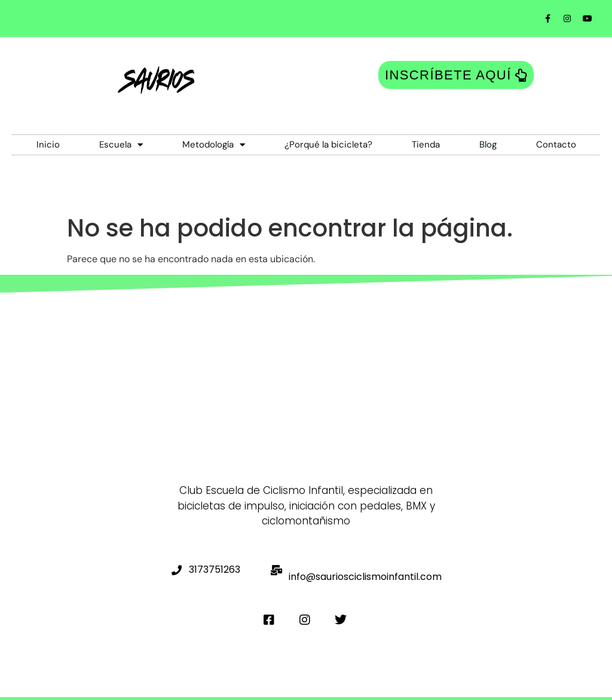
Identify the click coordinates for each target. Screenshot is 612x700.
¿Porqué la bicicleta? (328, 145)
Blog (488, 145)
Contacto (556, 145)
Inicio (48, 145)
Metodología (214, 145)
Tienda (426, 145)
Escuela (121, 145)
